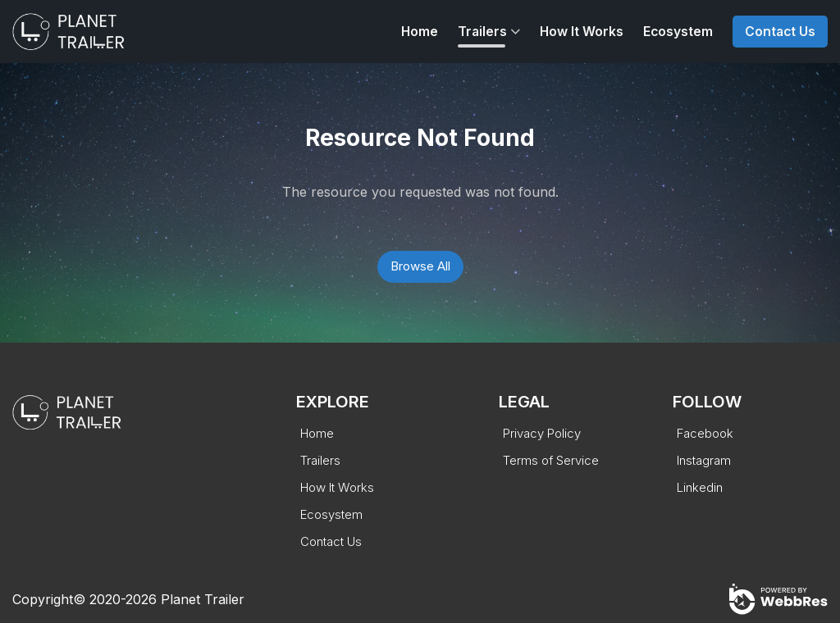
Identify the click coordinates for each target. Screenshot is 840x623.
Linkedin (700, 487)
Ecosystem (678, 32)
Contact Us (780, 32)
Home (420, 32)
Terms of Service (551, 460)
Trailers (482, 32)
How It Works (582, 32)
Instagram (704, 460)
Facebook (705, 433)
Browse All (420, 266)
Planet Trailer (203, 599)
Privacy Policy (542, 433)
